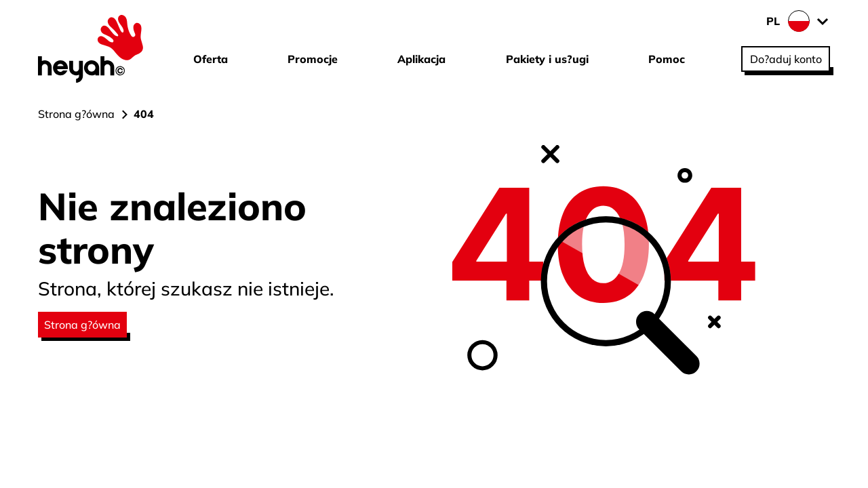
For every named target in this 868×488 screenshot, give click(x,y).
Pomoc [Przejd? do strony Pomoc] (667, 59)
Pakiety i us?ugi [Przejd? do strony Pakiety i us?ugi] (547, 59)
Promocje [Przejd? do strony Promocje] (313, 59)
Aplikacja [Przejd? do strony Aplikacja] (421, 59)
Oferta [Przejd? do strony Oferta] (211, 59)
